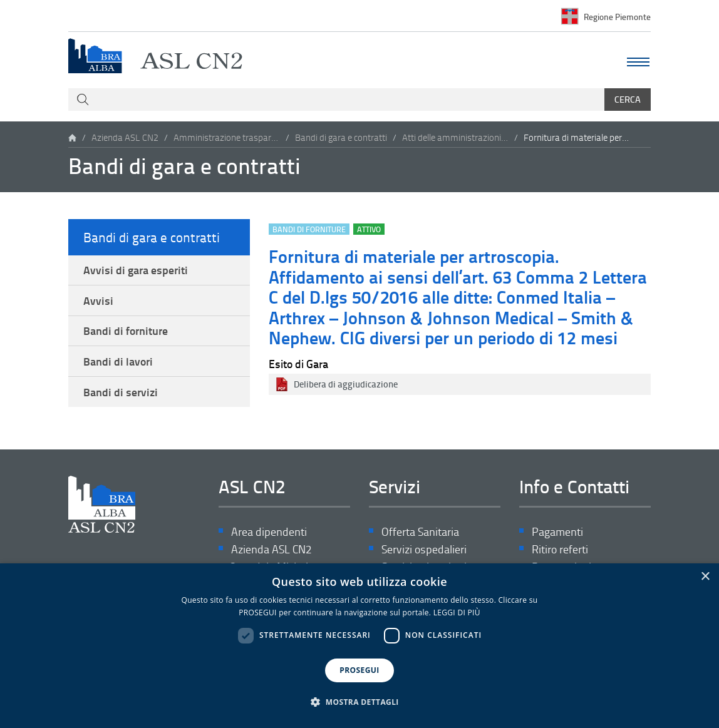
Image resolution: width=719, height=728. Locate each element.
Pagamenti (557, 532)
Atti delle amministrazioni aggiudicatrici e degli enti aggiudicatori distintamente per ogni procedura (455, 137)
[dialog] (359, 646)
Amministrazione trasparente (227, 137)
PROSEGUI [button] (359, 670)
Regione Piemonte (617, 16)
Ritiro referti (560, 549)
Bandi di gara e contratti (341, 137)
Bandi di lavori (118, 361)
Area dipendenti (269, 532)
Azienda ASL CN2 (125, 137)
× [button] (705, 577)
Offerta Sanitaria (420, 532)
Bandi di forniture (126, 331)
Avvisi (98, 300)
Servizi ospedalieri (424, 549)
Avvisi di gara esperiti (136, 270)
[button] (359, 702)
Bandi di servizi (121, 392)
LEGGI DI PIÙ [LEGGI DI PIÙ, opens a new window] (457, 613)
